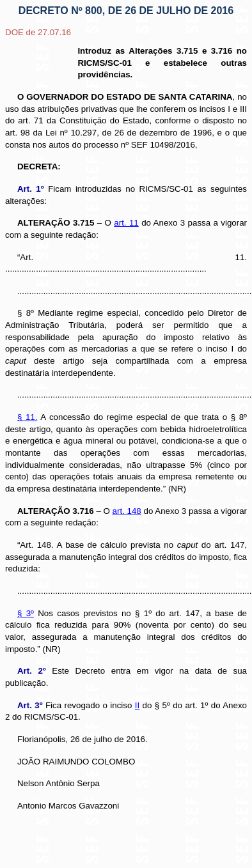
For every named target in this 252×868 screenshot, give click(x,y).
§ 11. (28, 417)
